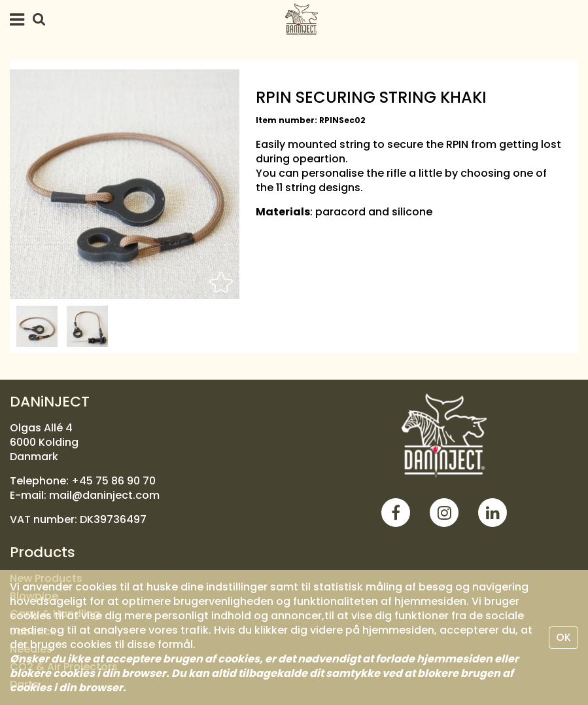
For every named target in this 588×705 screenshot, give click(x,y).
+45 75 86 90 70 (113, 481)
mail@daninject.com (104, 495)
